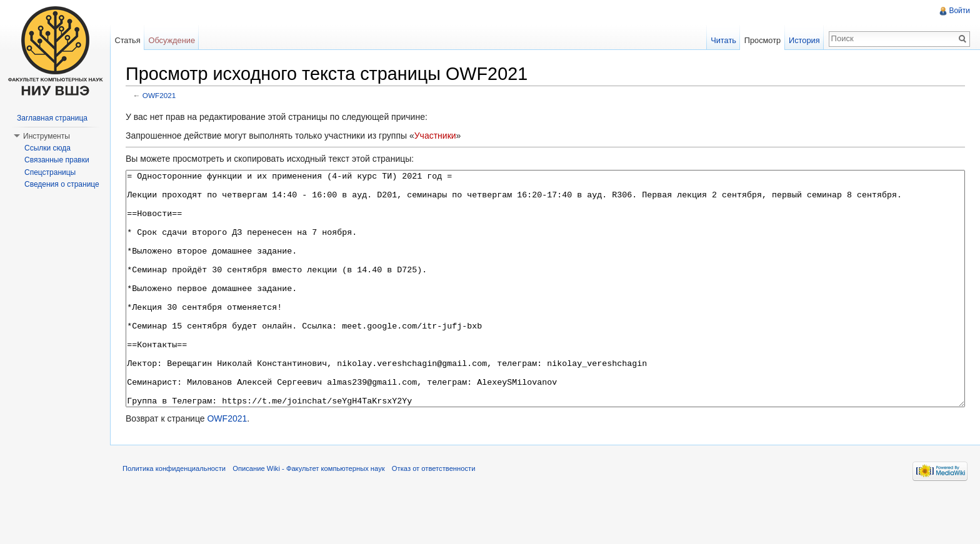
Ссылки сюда (47, 148)
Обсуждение (172, 40)
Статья (127, 40)
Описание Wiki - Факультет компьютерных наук (308, 515)
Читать (723, 40)
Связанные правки (57, 160)
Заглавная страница (52, 118)
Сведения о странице (62, 184)
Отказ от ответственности (434, 515)
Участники (435, 136)
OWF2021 (159, 95)
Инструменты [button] (47, 136)
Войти (959, 11)
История (804, 40)
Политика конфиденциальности (174, 515)
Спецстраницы (50, 172)
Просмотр (762, 40)
